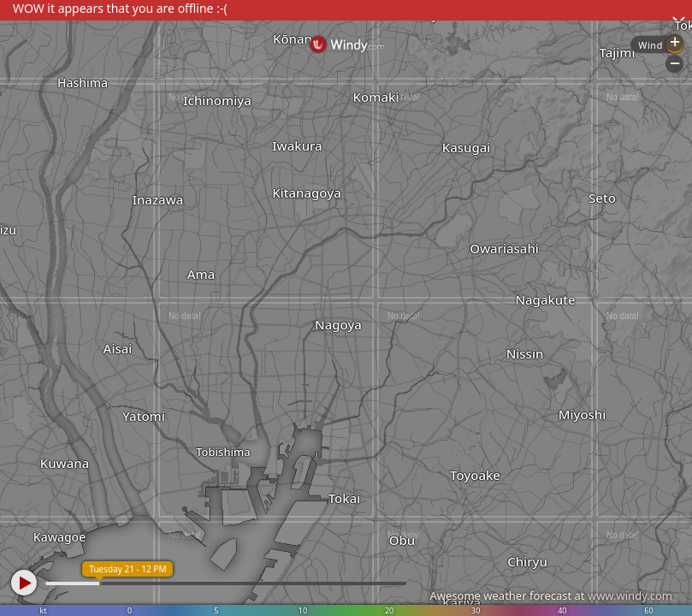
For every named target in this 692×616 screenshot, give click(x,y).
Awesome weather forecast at (551, 595)
